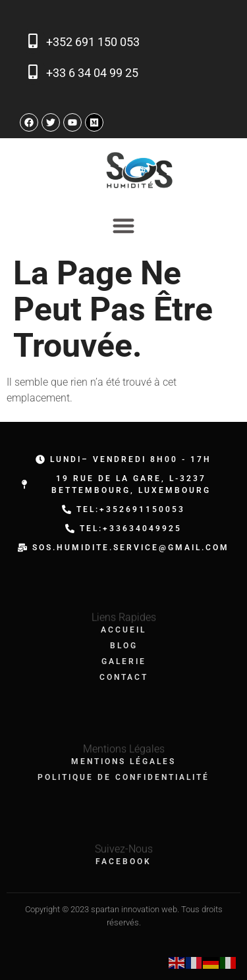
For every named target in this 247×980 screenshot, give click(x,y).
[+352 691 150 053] (33, 41)
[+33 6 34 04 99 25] (33, 72)
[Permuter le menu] (123, 225)
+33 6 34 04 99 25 (92, 73)
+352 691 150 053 (93, 42)
